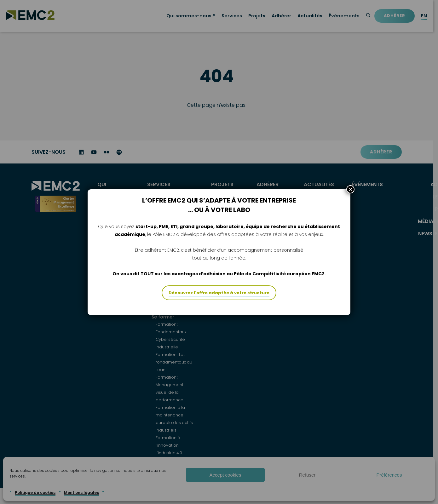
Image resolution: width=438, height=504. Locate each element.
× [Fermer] (350, 189)
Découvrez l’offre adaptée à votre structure (219, 293)
